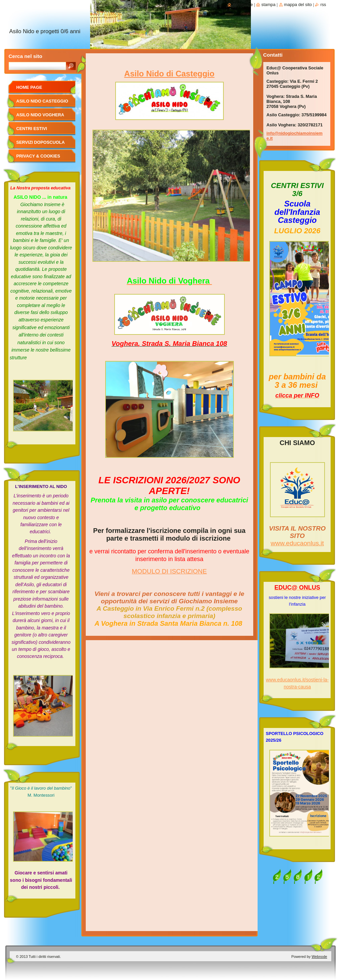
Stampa (268, 5)
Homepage (243, 5)
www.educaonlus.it (297, 543)
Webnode (319, 957)
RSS (323, 5)
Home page (29, 87)
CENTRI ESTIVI (32, 129)
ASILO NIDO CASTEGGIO (42, 101)
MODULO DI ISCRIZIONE (169, 571)
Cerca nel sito (26, 56)
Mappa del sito (298, 5)
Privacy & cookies (38, 156)
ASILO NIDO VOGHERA (40, 115)
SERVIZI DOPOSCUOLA (41, 142)
